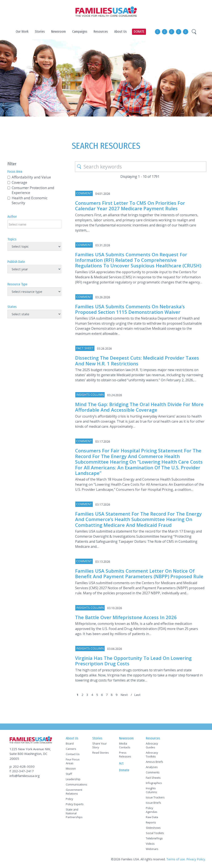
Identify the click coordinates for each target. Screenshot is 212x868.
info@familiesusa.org (25, 776)
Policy (69, 799)
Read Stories (101, 753)
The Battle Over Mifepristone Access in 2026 (126, 617)
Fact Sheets (153, 778)
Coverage (19, 182)
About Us (72, 738)
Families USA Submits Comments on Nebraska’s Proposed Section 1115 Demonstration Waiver (130, 309)
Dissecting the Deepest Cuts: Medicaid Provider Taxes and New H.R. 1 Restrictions (137, 360)
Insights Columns (151, 790)
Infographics (154, 783)
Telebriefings (154, 838)
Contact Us (73, 754)
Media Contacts (125, 745)
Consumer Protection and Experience (33, 190)
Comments (153, 772)
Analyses (152, 767)
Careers (71, 749)
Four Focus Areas (73, 761)
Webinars (152, 849)
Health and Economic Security (30, 200)
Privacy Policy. (196, 859)
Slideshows (153, 828)
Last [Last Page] (137, 695)
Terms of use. (176, 859)
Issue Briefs (153, 803)
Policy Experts (75, 804)
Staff (69, 774)
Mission (71, 768)
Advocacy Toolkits (152, 754)
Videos (150, 844)
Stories (97, 738)
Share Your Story (100, 745)
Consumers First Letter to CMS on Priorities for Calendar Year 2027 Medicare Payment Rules (130, 206)
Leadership (73, 779)
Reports (151, 822)
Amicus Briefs (154, 762)
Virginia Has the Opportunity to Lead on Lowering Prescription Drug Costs (133, 661)
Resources (153, 738)
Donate (124, 770)
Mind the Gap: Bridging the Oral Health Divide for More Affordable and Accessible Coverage (139, 407)
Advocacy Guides (152, 745)
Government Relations (74, 792)
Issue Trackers (155, 797)
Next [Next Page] (124, 695)
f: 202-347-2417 (22, 771)
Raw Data (152, 817)
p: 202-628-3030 (22, 766)
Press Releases (125, 754)
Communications (75, 784)
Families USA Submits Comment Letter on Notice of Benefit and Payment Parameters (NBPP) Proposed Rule (139, 574)
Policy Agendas (152, 810)
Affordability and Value (31, 177)
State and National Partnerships (74, 813)
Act (121, 763)
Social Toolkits (155, 833)
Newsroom (126, 738)
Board (70, 743)
